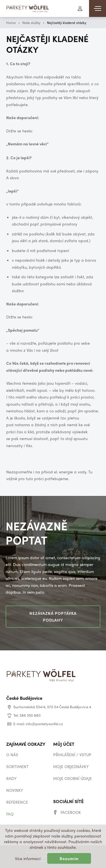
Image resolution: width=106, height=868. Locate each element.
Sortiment (17, 766)
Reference (17, 802)
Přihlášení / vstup (72, 755)
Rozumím (69, 858)
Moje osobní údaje (73, 778)
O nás (12, 755)
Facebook (71, 812)
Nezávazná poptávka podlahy (53, 617)
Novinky (15, 790)
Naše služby (31, 23)
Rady (11, 778)
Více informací (28, 858)
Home (11, 23)
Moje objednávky (71, 766)
